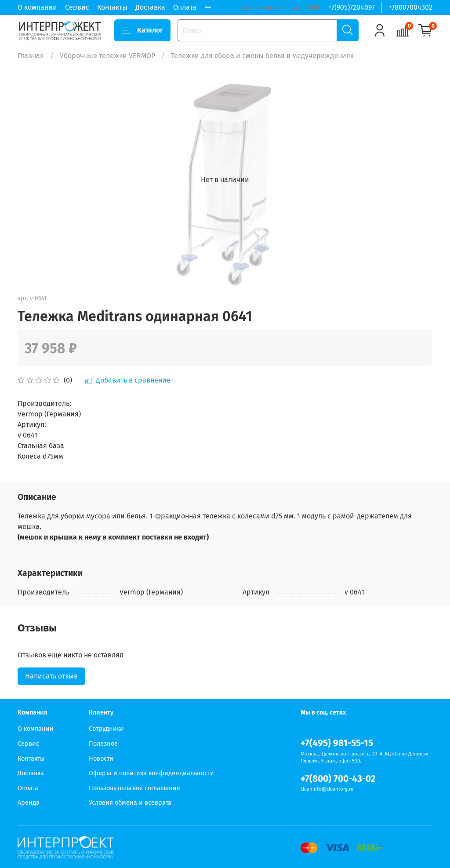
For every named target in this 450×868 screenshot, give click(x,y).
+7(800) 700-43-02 (338, 779)
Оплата (185, 7)
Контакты (112, 7)
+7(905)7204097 (352, 7)
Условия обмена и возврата (130, 803)
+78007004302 (410, 7)
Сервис (77, 7)
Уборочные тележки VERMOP (107, 56)
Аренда (29, 803)
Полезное (103, 744)
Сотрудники (106, 729)
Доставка (150, 7)
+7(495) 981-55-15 (337, 743)
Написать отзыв (51, 676)
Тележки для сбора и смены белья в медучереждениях (262, 56)
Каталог (142, 30)
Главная (31, 56)
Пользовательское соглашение (134, 788)
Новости (101, 759)
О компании (37, 7)
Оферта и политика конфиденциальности (151, 773)
